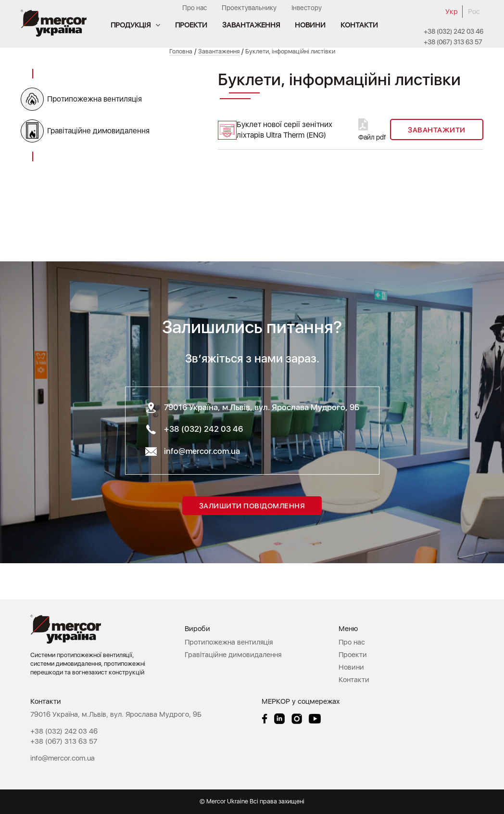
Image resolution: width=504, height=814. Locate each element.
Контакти (359, 25)
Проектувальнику (249, 8)
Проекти (191, 25)
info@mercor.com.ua (202, 451)
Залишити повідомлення (252, 506)
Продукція (131, 25)
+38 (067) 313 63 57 (453, 42)
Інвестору (307, 8)
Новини (310, 25)
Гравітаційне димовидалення (98, 131)
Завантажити (437, 130)
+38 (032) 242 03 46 (454, 31)
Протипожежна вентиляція (94, 99)
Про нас (195, 8)
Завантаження (251, 25)
